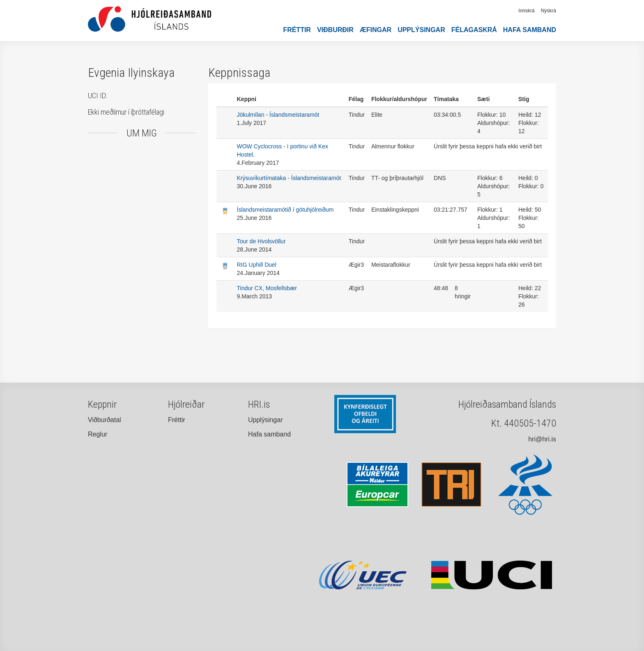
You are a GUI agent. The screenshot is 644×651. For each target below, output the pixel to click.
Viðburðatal (105, 420)
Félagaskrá (474, 30)
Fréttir (297, 30)
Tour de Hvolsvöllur (261, 241)
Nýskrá (549, 11)
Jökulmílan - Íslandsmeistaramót (278, 115)
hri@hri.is (542, 439)
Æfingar (376, 30)
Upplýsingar (421, 30)
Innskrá (526, 11)
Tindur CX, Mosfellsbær (267, 288)
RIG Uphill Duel (257, 265)
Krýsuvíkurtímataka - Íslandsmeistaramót (289, 178)
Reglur (98, 434)
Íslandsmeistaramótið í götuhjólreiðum (285, 210)
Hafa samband (530, 30)
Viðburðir (335, 30)
